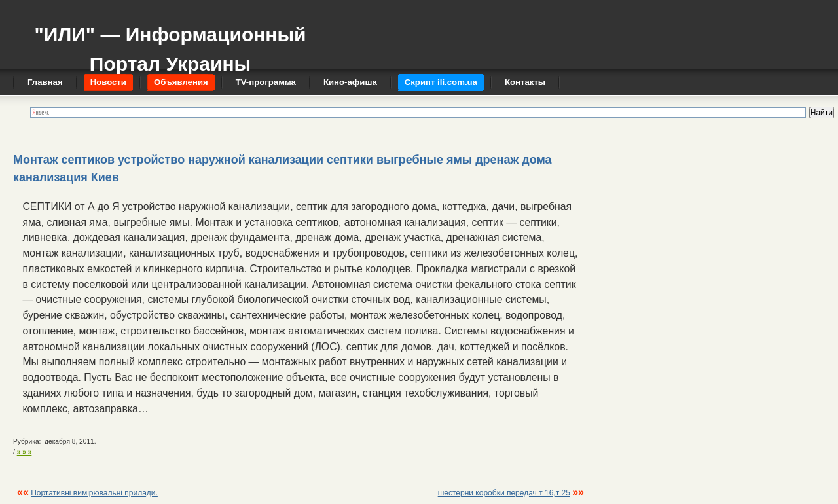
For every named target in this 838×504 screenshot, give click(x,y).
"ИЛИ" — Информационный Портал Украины (170, 43)
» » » (25, 452)
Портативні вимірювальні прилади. (94, 493)
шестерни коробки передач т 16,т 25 (504, 493)
